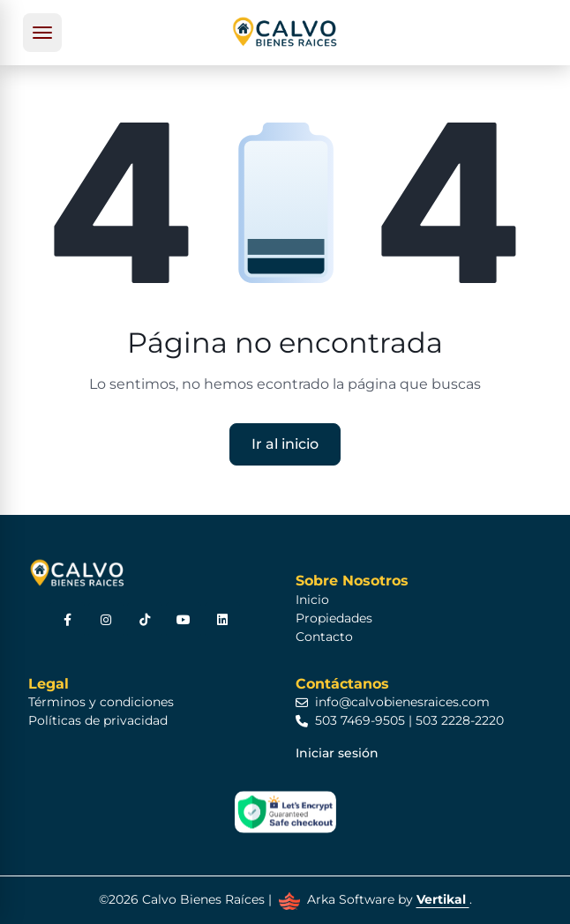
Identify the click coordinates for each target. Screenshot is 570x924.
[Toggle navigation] (42, 33)
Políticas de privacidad (98, 720)
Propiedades (334, 618)
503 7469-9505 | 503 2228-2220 (400, 720)
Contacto (324, 637)
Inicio (312, 600)
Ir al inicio (285, 444)
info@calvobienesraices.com (393, 702)
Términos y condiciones (101, 702)
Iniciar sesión (337, 753)
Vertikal (443, 899)
